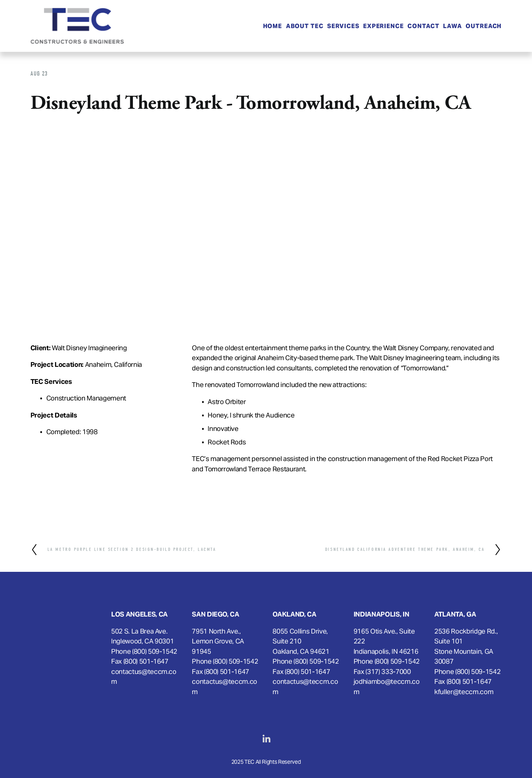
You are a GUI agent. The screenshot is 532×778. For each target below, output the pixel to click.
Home (273, 26)
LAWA (452, 26)
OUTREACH (484, 26)
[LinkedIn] (266, 739)
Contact (423, 26)
